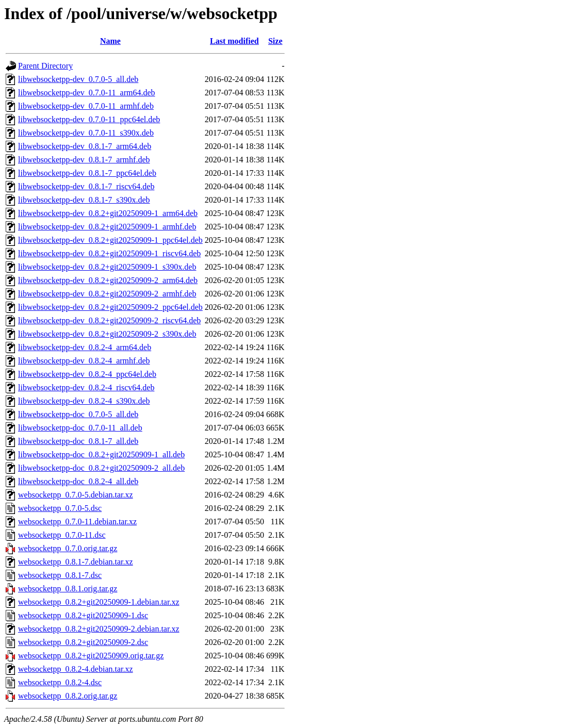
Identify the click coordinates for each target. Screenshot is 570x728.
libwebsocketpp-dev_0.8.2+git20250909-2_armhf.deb (107, 294)
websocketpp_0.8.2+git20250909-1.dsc (83, 615)
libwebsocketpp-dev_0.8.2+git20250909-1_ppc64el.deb (110, 240)
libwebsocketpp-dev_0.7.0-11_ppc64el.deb (89, 119)
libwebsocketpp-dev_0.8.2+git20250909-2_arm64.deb (108, 280)
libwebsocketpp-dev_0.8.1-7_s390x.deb (84, 200)
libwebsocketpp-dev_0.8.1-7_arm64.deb (85, 146)
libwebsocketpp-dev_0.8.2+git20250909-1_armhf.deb (107, 227)
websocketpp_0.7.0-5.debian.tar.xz (76, 495)
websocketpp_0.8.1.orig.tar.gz (68, 589)
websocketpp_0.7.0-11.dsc (62, 535)
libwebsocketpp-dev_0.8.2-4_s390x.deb (84, 401)
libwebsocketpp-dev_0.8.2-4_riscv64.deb (86, 387)
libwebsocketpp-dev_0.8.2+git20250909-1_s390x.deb (107, 267)
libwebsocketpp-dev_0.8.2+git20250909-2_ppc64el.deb (110, 307)
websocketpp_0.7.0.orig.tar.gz (68, 548)
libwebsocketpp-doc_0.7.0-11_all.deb (80, 428)
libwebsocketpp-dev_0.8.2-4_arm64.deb (85, 347)
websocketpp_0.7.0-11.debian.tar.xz (77, 522)
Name (110, 41)
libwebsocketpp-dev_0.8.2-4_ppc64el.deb (87, 374)
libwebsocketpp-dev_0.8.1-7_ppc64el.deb (87, 173)
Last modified (234, 41)
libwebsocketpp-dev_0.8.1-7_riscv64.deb (86, 186)
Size (275, 41)
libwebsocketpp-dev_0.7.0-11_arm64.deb (87, 93)
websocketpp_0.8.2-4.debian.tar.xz (76, 669)
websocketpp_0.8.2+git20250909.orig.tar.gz (91, 656)
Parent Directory (45, 66)
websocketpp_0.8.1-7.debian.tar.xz (76, 562)
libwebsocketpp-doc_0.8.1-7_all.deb (78, 441)
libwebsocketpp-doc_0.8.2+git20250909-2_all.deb (101, 468)
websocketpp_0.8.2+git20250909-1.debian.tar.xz (99, 602)
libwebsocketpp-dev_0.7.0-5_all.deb (78, 79)
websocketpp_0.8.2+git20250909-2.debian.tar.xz (99, 629)
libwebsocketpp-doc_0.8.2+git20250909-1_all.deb (101, 454)
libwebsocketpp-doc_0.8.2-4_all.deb (78, 481)
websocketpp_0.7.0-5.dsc (60, 508)
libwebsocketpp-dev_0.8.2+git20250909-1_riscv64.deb (109, 253)
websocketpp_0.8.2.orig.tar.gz (68, 696)
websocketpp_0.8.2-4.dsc (60, 682)
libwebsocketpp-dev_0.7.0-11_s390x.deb (86, 133)
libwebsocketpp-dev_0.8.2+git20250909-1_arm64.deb (108, 213)
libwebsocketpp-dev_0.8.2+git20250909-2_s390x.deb (107, 334)
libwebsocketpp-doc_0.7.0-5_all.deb (78, 414)
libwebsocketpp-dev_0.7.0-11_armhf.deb (86, 106)
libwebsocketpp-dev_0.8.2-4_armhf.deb (84, 361)
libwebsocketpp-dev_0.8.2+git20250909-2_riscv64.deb (109, 320)
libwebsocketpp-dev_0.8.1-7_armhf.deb (84, 160)
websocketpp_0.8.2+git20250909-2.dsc (83, 642)
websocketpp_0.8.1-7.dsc (60, 575)
